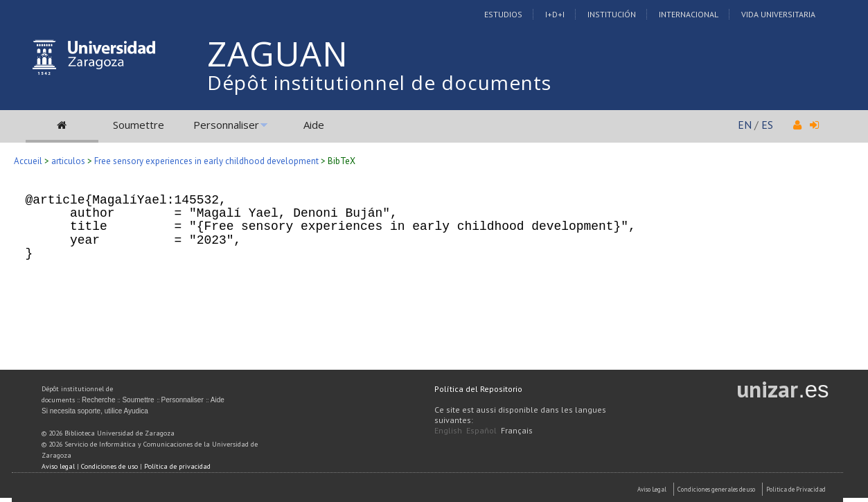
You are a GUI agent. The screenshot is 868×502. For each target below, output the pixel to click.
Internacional (689, 14)
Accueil (28, 161)
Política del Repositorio (478, 389)
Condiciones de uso (109, 466)
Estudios (503, 14)
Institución (612, 14)
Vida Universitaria (778, 14)
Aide (314, 125)
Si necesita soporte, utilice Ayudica (95, 411)
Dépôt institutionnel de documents (379, 82)
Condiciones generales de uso (716, 489)
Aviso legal (58, 466)
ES (767, 125)
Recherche (98, 400)
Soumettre (139, 125)
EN (745, 125)
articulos (68, 161)
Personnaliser (226, 125)
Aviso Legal (652, 489)
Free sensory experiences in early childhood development (206, 161)
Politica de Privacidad (796, 489)
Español (481, 430)
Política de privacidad (177, 466)
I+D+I (555, 14)
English (448, 430)
